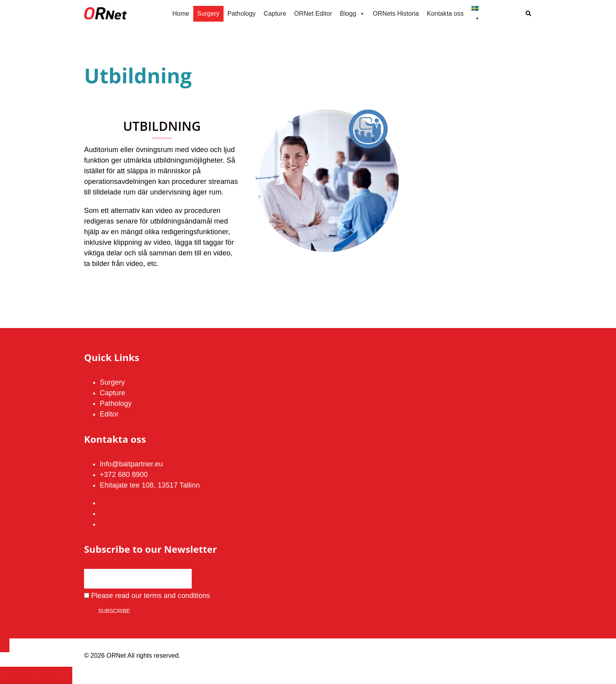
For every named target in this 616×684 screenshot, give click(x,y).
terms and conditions (177, 596)
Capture (275, 14)
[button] (529, 14)
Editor (109, 414)
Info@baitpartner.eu (131, 464)
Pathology (242, 14)
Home (181, 14)
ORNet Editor (313, 14)
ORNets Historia (396, 14)
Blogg (352, 14)
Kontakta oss (445, 14)
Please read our (147, 596)
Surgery (208, 14)
